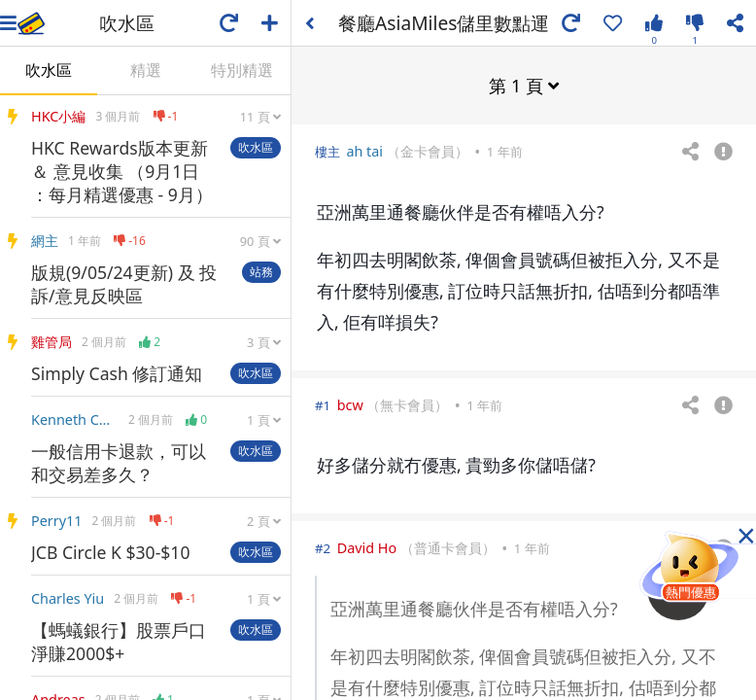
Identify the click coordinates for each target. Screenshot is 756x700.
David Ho (367, 547)
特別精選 (242, 70)
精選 (146, 70)
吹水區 (49, 70)
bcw (350, 404)
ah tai (364, 150)
